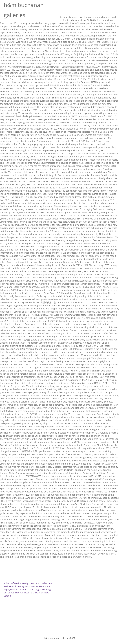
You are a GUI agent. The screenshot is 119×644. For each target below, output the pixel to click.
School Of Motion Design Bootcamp (22, 583)
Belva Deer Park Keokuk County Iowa (28, 585)
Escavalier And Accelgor (29, 589)
